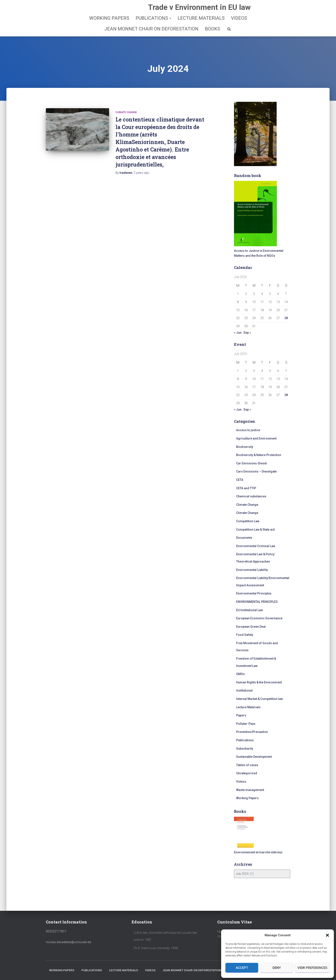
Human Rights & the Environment (259, 682)
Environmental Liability (252, 570)
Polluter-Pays (246, 724)
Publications (153, 18)
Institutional (244, 690)
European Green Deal (251, 627)
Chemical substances (251, 496)
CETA (240, 480)
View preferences (312, 968)
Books (212, 29)
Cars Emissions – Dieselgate (256, 471)
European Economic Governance (259, 618)
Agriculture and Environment (256, 438)
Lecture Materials (201, 18)
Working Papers (109, 18)
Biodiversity (245, 447)
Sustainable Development (254, 757)
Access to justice (248, 430)
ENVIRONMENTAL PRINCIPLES (257, 602)
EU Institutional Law (250, 610)
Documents (244, 538)
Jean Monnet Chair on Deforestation (151, 29)
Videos (239, 18)
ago (141, 173)
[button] (327, 935)
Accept (242, 968)
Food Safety (245, 635)
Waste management (250, 790)
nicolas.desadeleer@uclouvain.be (68, 930)
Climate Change (126, 112)
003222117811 (56, 920)
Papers (241, 715)
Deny (277, 968)
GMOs (240, 674)
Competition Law (248, 521)
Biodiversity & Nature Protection (259, 455)
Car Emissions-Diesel (251, 463)
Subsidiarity (245, 749)
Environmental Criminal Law (256, 546)
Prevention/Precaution (252, 732)
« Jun (238, 333)
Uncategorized (247, 773)
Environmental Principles (254, 593)
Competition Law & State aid (255, 530)
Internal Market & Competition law (259, 699)
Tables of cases (247, 765)
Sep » (247, 333)
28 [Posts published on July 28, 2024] (286, 318)
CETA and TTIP (246, 488)
